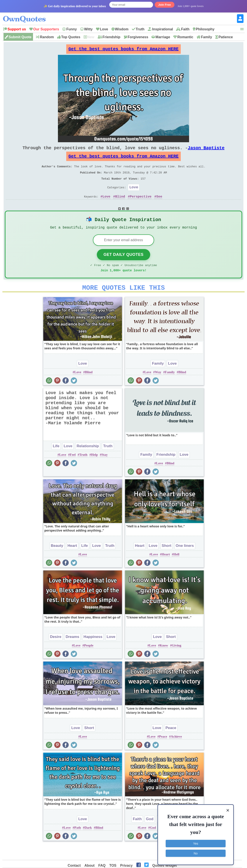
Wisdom (122, 29)
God (150, 833)
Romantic (185, 37)
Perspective (141, 206)
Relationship (88, 460)
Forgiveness (138, 37)
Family (206, 37)
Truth (140, 29)
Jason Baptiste (206, 151)
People (89, 660)
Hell (177, 568)
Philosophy (205, 29)
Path (78, 842)
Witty (88, 29)
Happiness (93, 651)
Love (104, 29)
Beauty (57, 560)
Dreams (72, 651)
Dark (88, 842)
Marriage (163, 37)
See (159, 206)
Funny (71, 29)
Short (167, 560)
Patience (226, 37)
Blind (120, 206)
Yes (196, 842)
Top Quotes (71, 37)
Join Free (165, 5)
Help (95, 469)
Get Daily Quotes (123, 266)
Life (56, 460)
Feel (73, 469)
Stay (104, 469)
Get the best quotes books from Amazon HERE (123, 50)
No (196, 852)
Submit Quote (20, 37)
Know (164, 660)
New (91, 37)
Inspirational (163, 29)
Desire (56, 651)
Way (158, 386)
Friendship (111, 37)
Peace (171, 742)
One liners (185, 560)
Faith (185, 29)
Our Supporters (46, 29)
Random (47, 37)
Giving (177, 660)
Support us (17, 29)
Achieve (176, 751)
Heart (72, 560)
